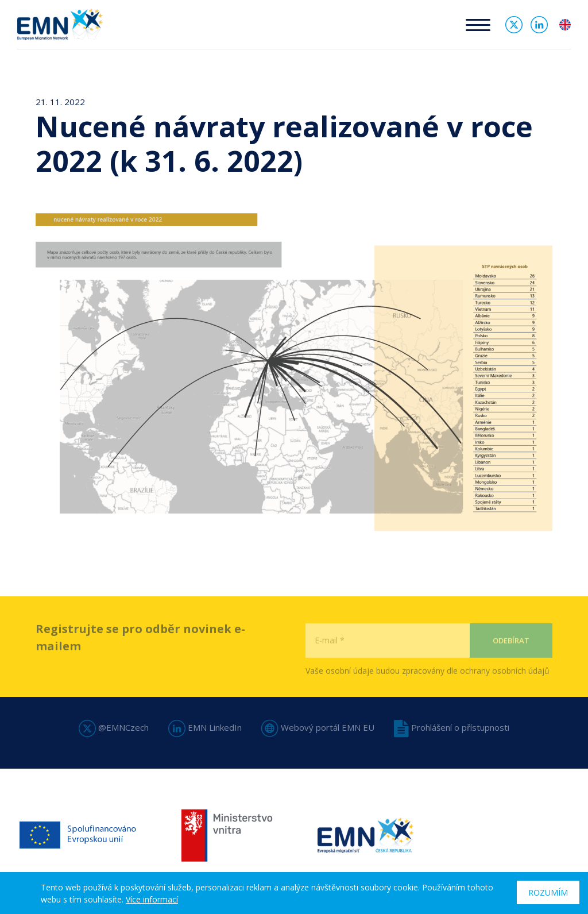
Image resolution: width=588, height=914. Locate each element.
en (565, 25)
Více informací (152, 899)
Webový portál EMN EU (318, 727)
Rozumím (548, 892)
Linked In (539, 25)
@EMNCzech (114, 727)
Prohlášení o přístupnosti (452, 727)
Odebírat (511, 662)
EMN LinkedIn (205, 727)
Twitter (514, 25)
